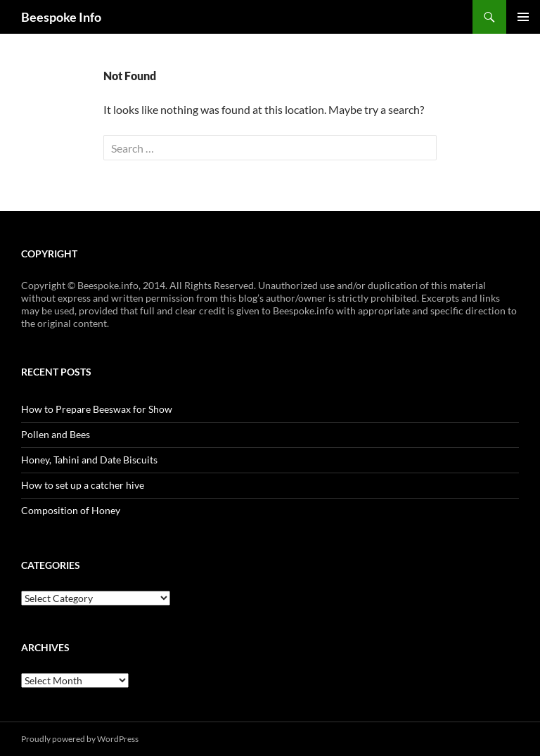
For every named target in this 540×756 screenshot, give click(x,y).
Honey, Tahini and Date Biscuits (89, 460)
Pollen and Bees (56, 434)
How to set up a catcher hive (83, 485)
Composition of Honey (71, 510)
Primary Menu (523, 17)
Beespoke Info (61, 17)
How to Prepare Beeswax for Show (97, 409)
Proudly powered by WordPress (80, 739)
